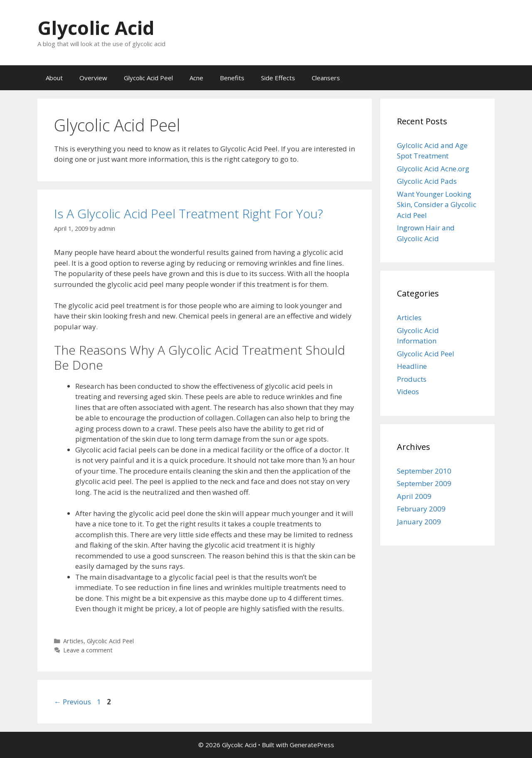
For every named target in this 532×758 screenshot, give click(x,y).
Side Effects (278, 78)
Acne (196, 78)
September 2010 (424, 471)
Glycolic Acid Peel (148, 78)
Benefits (232, 78)
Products (412, 379)
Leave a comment (88, 650)
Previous (73, 702)
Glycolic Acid (96, 28)
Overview (93, 78)
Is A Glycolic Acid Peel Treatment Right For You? (188, 214)
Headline (412, 366)
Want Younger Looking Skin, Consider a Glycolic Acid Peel (437, 205)
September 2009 (424, 483)
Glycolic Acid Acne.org (433, 169)
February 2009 (421, 509)
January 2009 (419, 522)
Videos (408, 391)
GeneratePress (312, 745)
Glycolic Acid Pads (427, 181)
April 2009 (414, 496)
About (54, 78)
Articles (73, 641)
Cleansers (326, 78)
